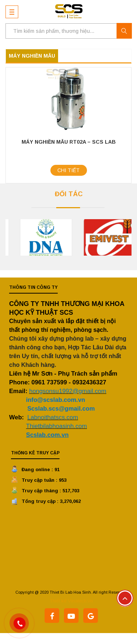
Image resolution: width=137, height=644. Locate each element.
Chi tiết (68, 170)
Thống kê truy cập (35, 453)
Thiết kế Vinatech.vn (71, 601)
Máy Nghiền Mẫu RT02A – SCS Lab (69, 142)
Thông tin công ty (33, 287)
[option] (89, 237)
